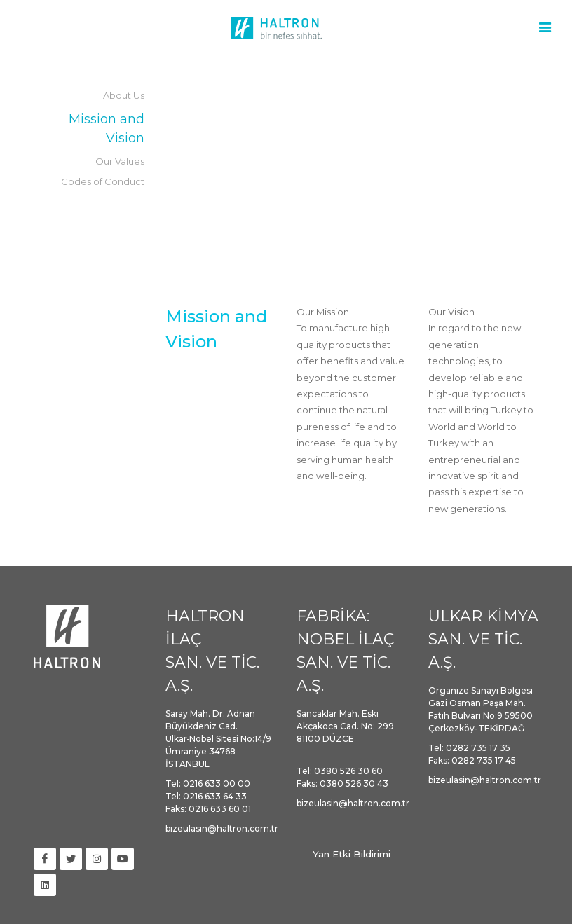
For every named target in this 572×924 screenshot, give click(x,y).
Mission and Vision (107, 129)
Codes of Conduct (103, 181)
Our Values (120, 161)
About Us (124, 95)
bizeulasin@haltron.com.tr (222, 828)
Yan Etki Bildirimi (352, 854)
